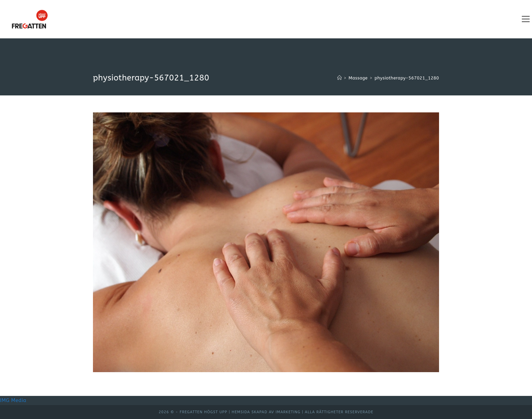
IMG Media (13, 400)
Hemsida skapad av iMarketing (266, 412)
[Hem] (339, 78)
